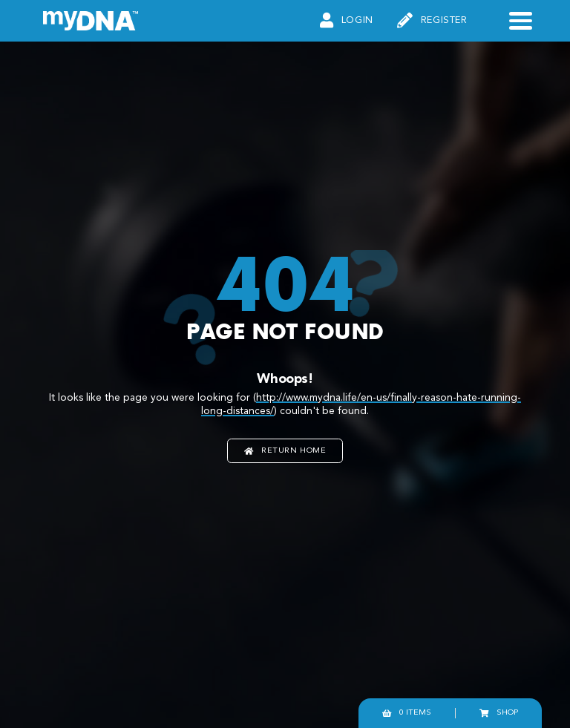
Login (347, 21)
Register (432, 21)
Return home (285, 451)
